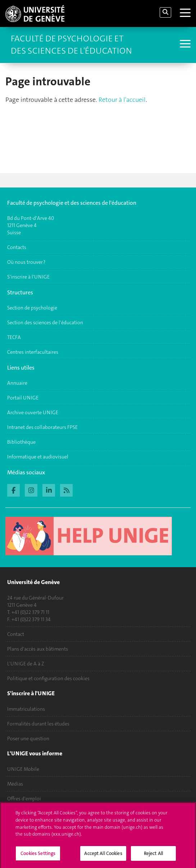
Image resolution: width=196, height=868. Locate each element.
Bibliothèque (21, 442)
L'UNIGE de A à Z (26, 664)
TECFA (14, 337)
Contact (16, 634)
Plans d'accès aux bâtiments (38, 649)
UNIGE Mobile (23, 769)
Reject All (153, 856)
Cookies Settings (38, 856)
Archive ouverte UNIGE (33, 412)
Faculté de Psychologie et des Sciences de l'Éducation (71, 45)
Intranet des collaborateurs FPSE (42, 427)
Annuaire (17, 383)
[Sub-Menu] (184, 45)
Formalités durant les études (38, 724)
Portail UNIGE (23, 398)
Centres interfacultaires (33, 352)
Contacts (17, 247)
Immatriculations (26, 709)
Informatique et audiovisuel (38, 457)
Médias (15, 784)
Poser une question (28, 738)
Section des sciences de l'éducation (45, 322)
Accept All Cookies (103, 856)
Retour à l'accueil (122, 100)
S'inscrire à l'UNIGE (28, 277)
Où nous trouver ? (26, 262)
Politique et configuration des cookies (48, 678)
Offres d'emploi (24, 799)
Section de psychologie (32, 308)
